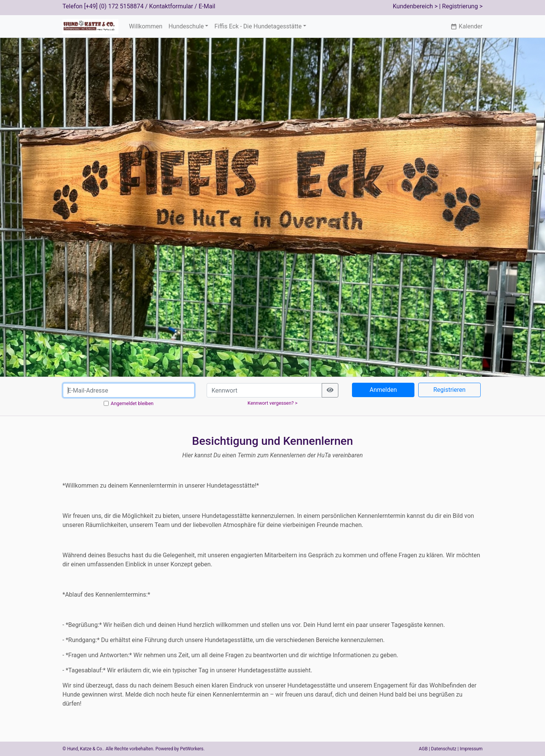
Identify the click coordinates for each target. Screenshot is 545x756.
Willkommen (146, 26)
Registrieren (449, 390)
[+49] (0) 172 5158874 (114, 6)
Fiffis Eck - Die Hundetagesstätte (258, 26)
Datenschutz (444, 749)
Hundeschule (186, 26)
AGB (423, 749)
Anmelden (383, 390)
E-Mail (207, 6)
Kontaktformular (171, 6)
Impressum (471, 749)
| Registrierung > (461, 6)
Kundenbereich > (415, 6)
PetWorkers (192, 749)
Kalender (466, 26)
